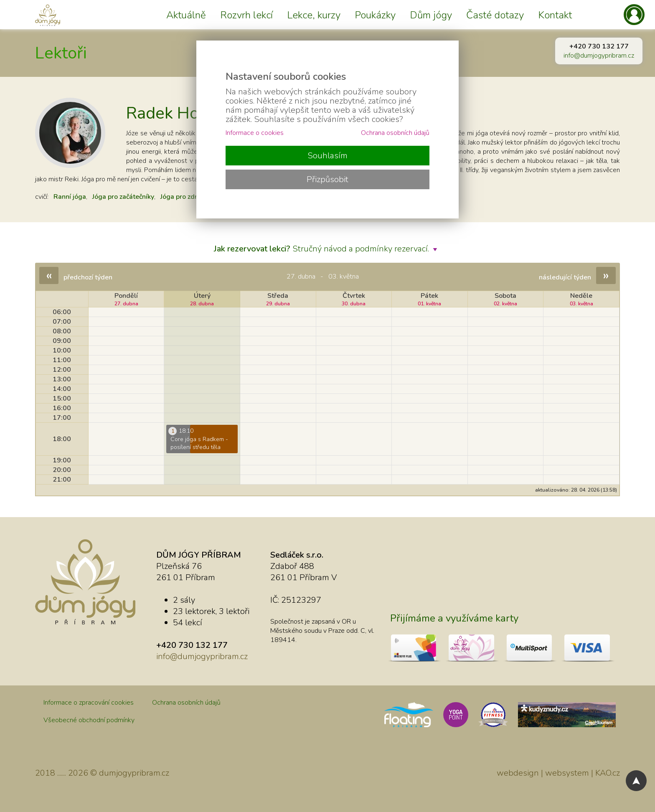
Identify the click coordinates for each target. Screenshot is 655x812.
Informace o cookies (255, 133)
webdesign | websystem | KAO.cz (558, 773)
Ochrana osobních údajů (186, 703)
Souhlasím (327, 156)
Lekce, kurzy (314, 15)
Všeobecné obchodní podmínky (89, 720)
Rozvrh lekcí (246, 15)
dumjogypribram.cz (134, 773)
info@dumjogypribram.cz (599, 56)
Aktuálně (186, 15)
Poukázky (375, 15)
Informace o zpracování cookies (89, 703)
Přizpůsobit (327, 179)
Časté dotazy (495, 15)
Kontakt (555, 15)
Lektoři (61, 53)
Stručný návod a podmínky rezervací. (327, 249)
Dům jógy (431, 15)
